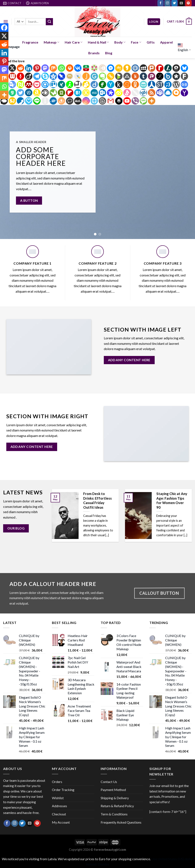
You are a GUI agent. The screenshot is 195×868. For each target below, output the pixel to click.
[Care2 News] (53, 93)
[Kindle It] (119, 84)
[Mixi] (70, 76)
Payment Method (113, 790)
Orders (57, 782)
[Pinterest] (37, 68)
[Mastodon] (45, 68)
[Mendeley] (29, 84)
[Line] (37, 101)
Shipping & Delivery (115, 798)
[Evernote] (102, 76)
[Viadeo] (29, 76)
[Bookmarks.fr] (94, 68)
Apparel (166, 42)
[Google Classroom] (119, 68)
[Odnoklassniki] (135, 84)
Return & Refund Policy (117, 806)
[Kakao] (127, 68)
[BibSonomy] (160, 76)
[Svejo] (127, 93)
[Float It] (94, 101)
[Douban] (61, 93)
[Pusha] (20, 101)
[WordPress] (176, 84)
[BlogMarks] (119, 76)
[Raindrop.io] (168, 93)
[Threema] (176, 68)
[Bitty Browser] (78, 84)
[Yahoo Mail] (184, 93)
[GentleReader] (94, 76)
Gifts (151, 42)
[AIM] (70, 84)
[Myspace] (143, 68)
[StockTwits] (160, 84)
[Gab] (12, 93)
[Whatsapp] (61, 68)
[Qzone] (53, 76)
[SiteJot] (12, 101)
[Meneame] (127, 84)
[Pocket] (37, 84)
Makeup (51, 42)
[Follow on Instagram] (167, 3)
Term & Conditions (114, 814)
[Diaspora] (176, 76)
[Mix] (53, 68)
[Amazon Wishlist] (37, 93)
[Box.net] (168, 76)
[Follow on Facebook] (161, 3)
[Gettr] (20, 76)
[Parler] (152, 76)
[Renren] (152, 84)
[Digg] (29, 93)
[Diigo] (94, 84)
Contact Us (109, 782)
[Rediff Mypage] (160, 68)
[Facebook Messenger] (111, 68)
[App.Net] (127, 76)
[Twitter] (20, 93)
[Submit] (49, 22)
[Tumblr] (143, 76)
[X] (12, 68)
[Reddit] (20, 68)
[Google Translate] (12, 84)
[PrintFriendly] (143, 84)
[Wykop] (143, 93)
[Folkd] (53, 101)
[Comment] (70, 101)
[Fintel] (102, 84)
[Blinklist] (45, 93)
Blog (109, 53)
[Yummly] (135, 76)
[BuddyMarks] (86, 84)
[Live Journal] (78, 76)
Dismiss (103, 864)
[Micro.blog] (176, 93)
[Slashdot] (168, 68)
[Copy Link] (111, 76)
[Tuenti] (168, 84)
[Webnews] (12, 76)
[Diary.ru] (102, 68)
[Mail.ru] (135, 68)
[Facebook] (4, 28)
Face (136, 42)
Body (120, 42)
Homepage (11, 47)
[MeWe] (94, 93)
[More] (152, 101)
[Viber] (135, 101)
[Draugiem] (61, 101)
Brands (94, 53)
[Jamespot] (86, 76)
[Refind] (45, 84)
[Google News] (184, 84)
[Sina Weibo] (119, 93)
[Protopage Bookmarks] (111, 93)
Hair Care (74, 42)
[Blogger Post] (102, 101)
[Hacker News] (111, 84)
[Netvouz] (20, 84)
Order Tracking (63, 790)
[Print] (70, 68)
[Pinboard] (61, 76)
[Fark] (184, 76)
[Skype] (45, 76)
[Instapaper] (45, 101)
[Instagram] (86, 101)
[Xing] (61, 84)
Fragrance (30, 42)
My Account (61, 822)
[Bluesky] (184, 68)
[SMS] (143, 101)
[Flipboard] (70, 93)
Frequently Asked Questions (121, 822)
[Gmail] (111, 101)
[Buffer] (119, 101)
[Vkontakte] (78, 68)
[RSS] (152, 93)
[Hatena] (78, 93)
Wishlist (58, 798)
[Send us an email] (181, 3)
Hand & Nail (98, 42)
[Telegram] (37, 76)
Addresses (59, 806)
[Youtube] (127, 101)
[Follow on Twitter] (174, 3)
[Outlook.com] (102, 93)
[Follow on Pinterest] (188, 3)
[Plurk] (152, 68)
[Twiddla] (135, 93)
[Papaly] (29, 101)
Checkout (59, 814)
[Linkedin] (29, 68)
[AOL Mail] (78, 101)
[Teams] (160, 93)
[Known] (86, 93)
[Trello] (53, 84)
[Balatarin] (86, 68)
